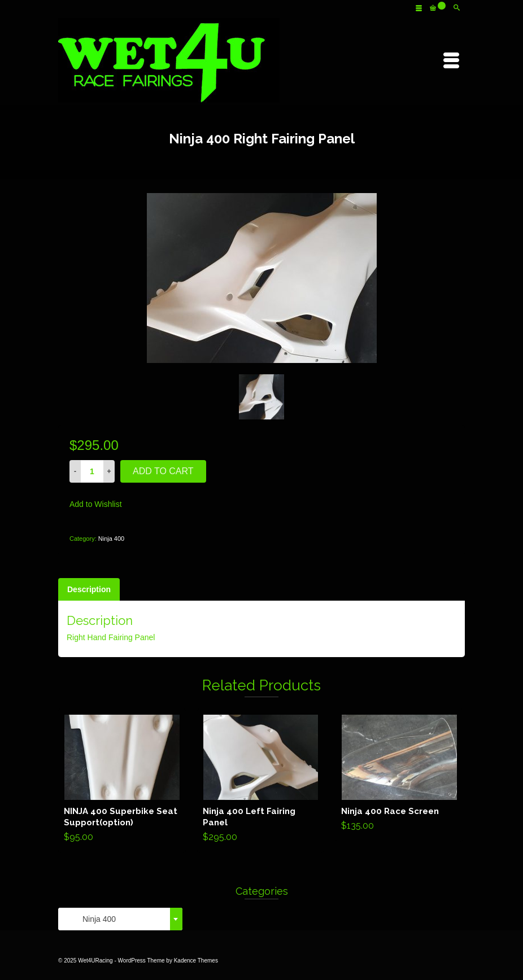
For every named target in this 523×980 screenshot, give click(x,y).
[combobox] (120, 919)
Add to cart (163, 471)
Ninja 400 (111, 539)
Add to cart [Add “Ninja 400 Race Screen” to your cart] (400, 775)
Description (89, 589)
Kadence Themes (196, 961)
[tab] (89, 589)
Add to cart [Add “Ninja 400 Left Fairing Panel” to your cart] (261, 781)
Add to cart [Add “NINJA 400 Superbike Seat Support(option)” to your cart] (122, 781)
